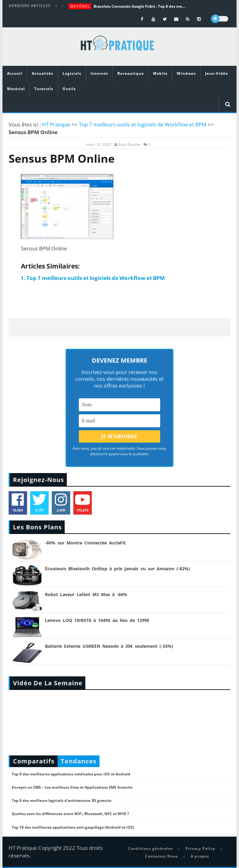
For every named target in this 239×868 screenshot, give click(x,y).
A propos (200, 856)
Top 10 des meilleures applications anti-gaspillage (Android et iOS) (73, 827)
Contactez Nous (162, 856)
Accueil (15, 73)
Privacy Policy (200, 848)
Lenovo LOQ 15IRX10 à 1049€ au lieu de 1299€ (97, 620)
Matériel (80, 6)
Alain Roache (129, 145)
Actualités (43, 73)
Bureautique (131, 73)
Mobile (160, 73)
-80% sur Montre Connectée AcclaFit (85, 543)
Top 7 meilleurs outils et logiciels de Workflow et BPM (143, 124)
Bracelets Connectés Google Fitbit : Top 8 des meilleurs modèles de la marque (140, 6)
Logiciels (72, 73)
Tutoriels (44, 89)
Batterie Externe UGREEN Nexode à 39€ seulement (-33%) (109, 646)
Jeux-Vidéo (217, 73)
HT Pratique (56, 124)
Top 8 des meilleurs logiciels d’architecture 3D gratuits (62, 800)
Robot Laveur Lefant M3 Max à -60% (86, 594)
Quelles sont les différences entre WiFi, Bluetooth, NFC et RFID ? (70, 814)
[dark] (220, 19)
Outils (69, 89)
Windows (186, 73)
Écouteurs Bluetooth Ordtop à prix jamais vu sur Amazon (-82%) (117, 569)
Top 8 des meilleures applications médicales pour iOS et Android (71, 774)
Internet (99, 73)
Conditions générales (150, 848)
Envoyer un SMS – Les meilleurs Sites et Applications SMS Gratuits (72, 787)
